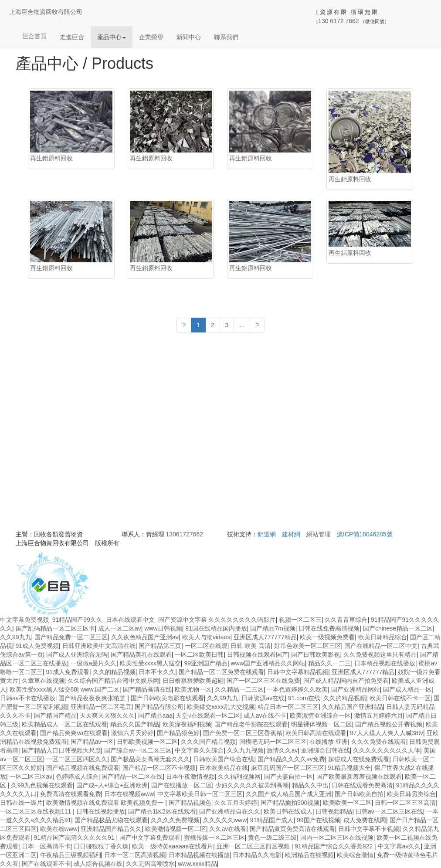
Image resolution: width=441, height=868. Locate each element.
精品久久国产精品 (135, 724)
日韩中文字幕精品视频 (298, 672)
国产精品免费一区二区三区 (71, 637)
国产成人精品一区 (407, 689)
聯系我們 (226, 37)
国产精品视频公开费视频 (389, 724)
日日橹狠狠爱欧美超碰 (193, 681)
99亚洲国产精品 (206, 663)
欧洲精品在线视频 (309, 855)
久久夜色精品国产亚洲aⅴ (145, 637)
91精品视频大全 (349, 768)
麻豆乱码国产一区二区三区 (288, 768)
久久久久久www (225, 820)
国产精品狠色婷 (178, 733)
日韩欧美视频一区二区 (147, 742)
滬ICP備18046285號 (365, 534)
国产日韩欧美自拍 (359, 794)
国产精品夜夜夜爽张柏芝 (93, 698)
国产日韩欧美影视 (315, 654)
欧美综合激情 (355, 855)
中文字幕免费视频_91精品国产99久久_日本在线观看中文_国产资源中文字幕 (103, 620)
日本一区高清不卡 (46, 846)
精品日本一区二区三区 (288, 707)
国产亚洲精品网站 (356, 689)
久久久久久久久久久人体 (387, 750)
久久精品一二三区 (239, 689)
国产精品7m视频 (273, 628)
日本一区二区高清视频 (135, 855)
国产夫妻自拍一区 (288, 776)
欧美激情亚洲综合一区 (320, 715)
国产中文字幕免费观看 (150, 837)
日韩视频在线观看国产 (258, 654)
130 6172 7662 (338, 21)
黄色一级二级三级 (272, 837)
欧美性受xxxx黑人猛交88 (44, 689)
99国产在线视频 (319, 820)
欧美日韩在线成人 (288, 811)
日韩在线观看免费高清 (362, 785)
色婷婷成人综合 (77, 776)
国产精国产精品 (55, 715)
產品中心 (112, 37)
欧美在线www (59, 829)
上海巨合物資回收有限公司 (46, 12)
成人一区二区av (120, 628)
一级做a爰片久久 (94, 663)
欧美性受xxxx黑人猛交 (150, 663)
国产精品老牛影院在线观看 (251, 724)
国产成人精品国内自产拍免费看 (346, 681)
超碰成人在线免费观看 (359, 759)
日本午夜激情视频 (190, 776)
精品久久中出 (310, 785)
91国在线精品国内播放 (216, 628)
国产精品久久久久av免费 (291, 759)
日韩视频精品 (334, 811)
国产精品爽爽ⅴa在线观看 (74, 733)
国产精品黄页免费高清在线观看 (292, 829)
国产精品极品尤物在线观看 (111, 820)
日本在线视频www (129, 794)
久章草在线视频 (43, 681)
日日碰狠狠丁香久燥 (101, 846)
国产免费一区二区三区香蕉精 (243, 733)
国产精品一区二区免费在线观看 (221, 672)
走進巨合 (72, 37)
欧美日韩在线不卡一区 (400, 698)
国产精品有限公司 (159, 707)
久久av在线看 (228, 829)
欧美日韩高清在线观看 (316, 733)
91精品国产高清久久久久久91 (75, 837)
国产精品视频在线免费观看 (83, 768)
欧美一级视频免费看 (327, 637)
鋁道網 (267, 534)
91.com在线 (304, 698)
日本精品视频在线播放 (385, 663)
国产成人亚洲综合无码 (77, 654)
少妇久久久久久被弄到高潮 (252, 785)
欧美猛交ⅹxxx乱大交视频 (221, 707)
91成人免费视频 (37, 646)
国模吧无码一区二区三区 (273, 742)
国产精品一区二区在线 (132, 776)
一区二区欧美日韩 (199, 654)
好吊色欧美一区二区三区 (308, 646)
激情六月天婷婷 (132, 733)
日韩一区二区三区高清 (405, 803)
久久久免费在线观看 (379, 742)
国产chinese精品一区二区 (398, 628)
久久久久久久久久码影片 (242, 620)
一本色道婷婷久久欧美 (297, 689)
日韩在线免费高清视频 (329, 628)
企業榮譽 (151, 37)
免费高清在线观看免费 (71, 794)
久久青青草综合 (346, 620)
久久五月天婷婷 (236, 803)
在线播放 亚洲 (329, 742)
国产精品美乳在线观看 (141, 654)
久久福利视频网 (239, 776)
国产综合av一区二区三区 (138, 750)
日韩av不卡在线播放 (28, 698)
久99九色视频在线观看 (42, 785)
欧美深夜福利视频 (187, 724)
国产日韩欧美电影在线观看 (167, 698)
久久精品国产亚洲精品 (353, 707)
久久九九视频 (245, 750)
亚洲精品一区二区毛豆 (101, 707)
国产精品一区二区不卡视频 (159, 768)
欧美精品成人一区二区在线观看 (64, 724)
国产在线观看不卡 (46, 864)
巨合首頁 (34, 36)
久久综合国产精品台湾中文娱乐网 (113, 681)
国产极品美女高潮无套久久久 (150, 759)
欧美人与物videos (206, 637)
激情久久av (282, 750)
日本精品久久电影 (257, 855)
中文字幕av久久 (399, 846)
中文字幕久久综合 (199, 750)
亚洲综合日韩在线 (326, 750)
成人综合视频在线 (98, 864)
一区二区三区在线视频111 (36, 811)
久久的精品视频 (114, 672)
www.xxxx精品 (197, 864)
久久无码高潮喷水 (150, 864)
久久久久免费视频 (175, 820)
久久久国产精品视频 (208, 742)
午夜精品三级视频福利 (71, 855)
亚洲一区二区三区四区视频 (254, 846)
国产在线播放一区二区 (182, 785)
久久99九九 (16, 637)
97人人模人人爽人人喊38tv (387, 733)
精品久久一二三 (329, 663)
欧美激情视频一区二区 (176, 829)
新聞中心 (189, 37)
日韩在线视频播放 (101, 811)
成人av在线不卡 (265, 715)
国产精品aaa (155, 715)
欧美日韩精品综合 (383, 637)
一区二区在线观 (206, 646)
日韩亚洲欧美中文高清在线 (99, 646)
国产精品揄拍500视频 (290, 803)
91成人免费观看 (68, 672)
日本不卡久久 (157, 672)
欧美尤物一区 (193, 689)
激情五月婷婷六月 (379, 715)
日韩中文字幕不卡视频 (369, 829)
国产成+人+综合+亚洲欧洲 (112, 785)
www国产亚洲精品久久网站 (268, 663)
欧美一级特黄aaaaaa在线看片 (173, 846)
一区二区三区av (31, 776)
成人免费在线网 (365, 820)
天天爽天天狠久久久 (107, 715)
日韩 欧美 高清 (251, 646)
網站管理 (319, 534)
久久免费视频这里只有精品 (380, 654)
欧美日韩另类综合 (411, 794)
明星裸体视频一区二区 (322, 724)
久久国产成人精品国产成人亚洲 (288, 794)
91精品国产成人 (272, 820)
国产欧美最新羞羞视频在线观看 (359, 776)
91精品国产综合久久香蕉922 (334, 846)
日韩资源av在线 (263, 698)
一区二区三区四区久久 (77, 759)
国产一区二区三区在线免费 (263, 681)
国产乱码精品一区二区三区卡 (55, 628)
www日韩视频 (163, 628)
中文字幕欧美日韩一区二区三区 (200, 794)
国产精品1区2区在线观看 (162, 811)
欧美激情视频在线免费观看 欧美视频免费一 (106, 803)
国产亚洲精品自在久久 (230, 811)
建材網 (291, 534)
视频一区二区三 (300, 620)
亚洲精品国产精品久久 (111, 829)
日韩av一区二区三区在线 (389, 811)
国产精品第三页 (160, 646)
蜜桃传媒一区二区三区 (214, 837)
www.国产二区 (100, 689)
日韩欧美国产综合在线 (224, 759)
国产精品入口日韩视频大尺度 (61, 750)
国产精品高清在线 (147, 689)
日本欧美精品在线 (224, 768)
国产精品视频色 (190, 803)
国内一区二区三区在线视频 (337, 837)
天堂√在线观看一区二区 (208, 715)
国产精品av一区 (92, 742)
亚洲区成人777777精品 (265, 637)
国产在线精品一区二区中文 (381, 646)
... (242, 325)
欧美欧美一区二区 (347, 803)
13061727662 (184, 534)
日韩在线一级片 (21, 803)
